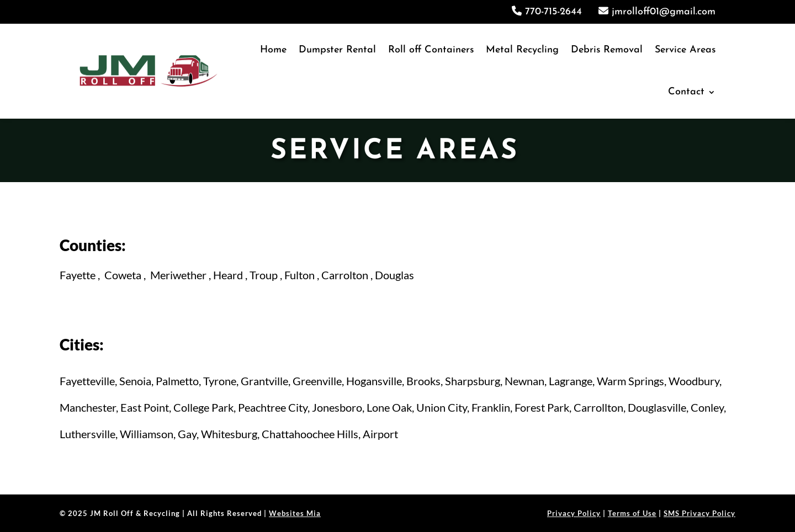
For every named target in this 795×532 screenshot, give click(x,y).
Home (273, 50)
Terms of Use (632, 513)
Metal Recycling (522, 50)
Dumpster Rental (337, 50)
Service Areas (685, 50)
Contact (686, 92)
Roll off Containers (431, 50)
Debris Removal (607, 50)
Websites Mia (295, 513)
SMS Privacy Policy (699, 513)
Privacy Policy (574, 513)
